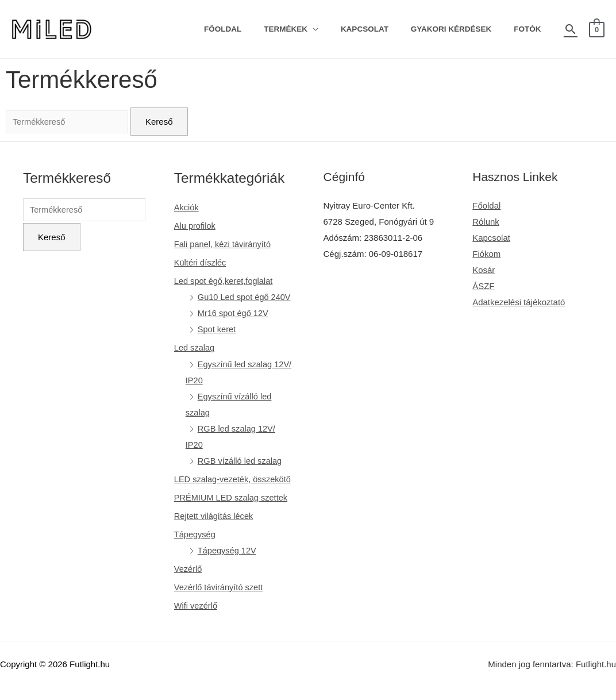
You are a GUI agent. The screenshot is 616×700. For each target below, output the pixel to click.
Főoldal (254, 29)
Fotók (531, 29)
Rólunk (486, 222)
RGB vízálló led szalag (242, 459)
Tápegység (197, 548)
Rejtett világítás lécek (216, 530)
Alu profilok (197, 226)
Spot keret (218, 328)
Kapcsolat (382, 29)
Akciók (188, 207)
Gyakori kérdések (462, 29)
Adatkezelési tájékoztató (519, 301)
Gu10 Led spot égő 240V (247, 296)
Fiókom (487, 254)
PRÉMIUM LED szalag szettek (234, 511)
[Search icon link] (571, 29)
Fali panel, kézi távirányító (225, 244)
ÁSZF (484, 285)
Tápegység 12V (229, 564)
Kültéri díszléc (202, 262)
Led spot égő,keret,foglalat (226, 281)
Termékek (310, 29)
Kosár (484, 269)
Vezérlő (190, 582)
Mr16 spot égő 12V (235, 312)
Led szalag (196, 347)
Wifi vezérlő (198, 619)
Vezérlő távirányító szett (221, 601)
